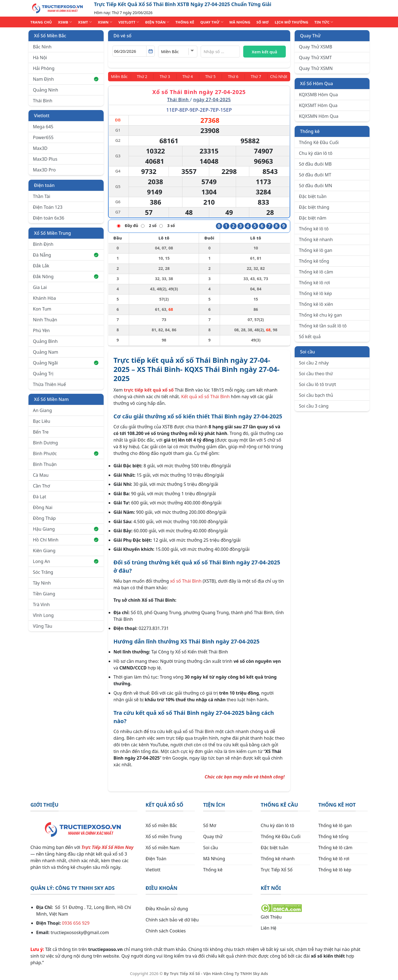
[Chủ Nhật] (277, 76)
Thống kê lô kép (315, 293)
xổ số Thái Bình (186, 580)
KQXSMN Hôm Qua (319, 116)
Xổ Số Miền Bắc (50, 36)
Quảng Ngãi (66, 363)
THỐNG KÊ (185, 22)
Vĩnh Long (43, 615)
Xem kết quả (265, 52)
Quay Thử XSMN (316, 68)
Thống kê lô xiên (316, 304)
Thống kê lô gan (316, 250)
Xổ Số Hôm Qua (317, 84)
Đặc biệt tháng (314, 207)
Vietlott (42, 116)
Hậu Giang (66, 529)
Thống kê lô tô (314, 229)
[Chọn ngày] (134, 51)
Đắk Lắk (41, 266)
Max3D (40, 148)
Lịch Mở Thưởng (292, 22)
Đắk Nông (66, 277)
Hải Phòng (44, 68)
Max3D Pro (44, 170)
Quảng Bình (45, 341)
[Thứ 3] (167, 76)
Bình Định (43, 244)
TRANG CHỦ (41, 22)
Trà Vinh (41, 604)
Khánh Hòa (44, 298)
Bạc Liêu (42, 421)
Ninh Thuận (45, 320)
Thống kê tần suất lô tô (323, 326)
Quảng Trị (43, 374)
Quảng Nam (45, 352)
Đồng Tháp (44, 518)
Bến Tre (41, 432)
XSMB (65, 22)
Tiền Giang (44, 594)
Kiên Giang (44, 551)
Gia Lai (40, 287)
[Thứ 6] (231, 76)
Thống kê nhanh (316, 239)
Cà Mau (41, 475)
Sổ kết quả (310, 337)
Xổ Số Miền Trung (53, 233)
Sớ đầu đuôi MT (315, 175)
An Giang (42, 410)
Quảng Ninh (45, 90)
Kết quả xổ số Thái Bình (206, 396)
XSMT (85, 22)
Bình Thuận (45, 464)
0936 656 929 (76, 922)
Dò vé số (123, 36)
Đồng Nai (43, 507)
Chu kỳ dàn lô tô (316, 153)
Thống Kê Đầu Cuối (319, 142)
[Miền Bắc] (121, 76)
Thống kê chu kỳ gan (320, 315)
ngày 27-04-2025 (212, 99)
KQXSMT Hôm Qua (318, 105)
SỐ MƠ (263, 22)
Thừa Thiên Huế (49, 384)
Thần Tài (42, 196)
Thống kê (310, 131)
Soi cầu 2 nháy (314, 363)
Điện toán (44, 185)
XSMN (105, 22)
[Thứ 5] (209, 76)
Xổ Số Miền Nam (51, 399)
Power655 (43, 137)
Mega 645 (43, 127)
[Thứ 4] (188, 76)
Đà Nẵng (66, 255)
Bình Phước (66, 453)
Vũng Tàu (43, 626)
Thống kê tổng (314, 261)
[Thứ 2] (145, 76)
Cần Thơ (41, 486)
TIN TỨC (324, 22)
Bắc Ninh (42, 47)
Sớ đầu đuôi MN (316, 186)
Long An (66, 561)
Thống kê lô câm (316, 272)
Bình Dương (45, 443)
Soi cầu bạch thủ (316, 395)
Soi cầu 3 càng (314, 406)
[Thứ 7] (252, 76)
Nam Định (66, 79)
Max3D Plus (45, 159)
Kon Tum (42, 309)
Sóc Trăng (43, 572)
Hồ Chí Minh (66, 540)
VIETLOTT (129, 22)
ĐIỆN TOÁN (157, 22)
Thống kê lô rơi (315, 283)
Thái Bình (43, 101)
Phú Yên (41, 330)
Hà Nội (40, 58)
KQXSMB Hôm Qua (319, 95)
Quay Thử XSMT (315, 58)
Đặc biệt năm (313, 218)
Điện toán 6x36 (49, 218)
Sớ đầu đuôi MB (315, 164)
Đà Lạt (40, 497)
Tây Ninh (42, 583)
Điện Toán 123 (48, 207)
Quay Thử (311, 36)
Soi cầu (308, 352)
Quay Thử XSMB (316, 47)
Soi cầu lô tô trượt (318, 384)
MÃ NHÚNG (240, 22)
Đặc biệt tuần (313, 196)
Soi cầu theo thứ (316, 374)
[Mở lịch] (150, 51)
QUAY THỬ (212, 22)
